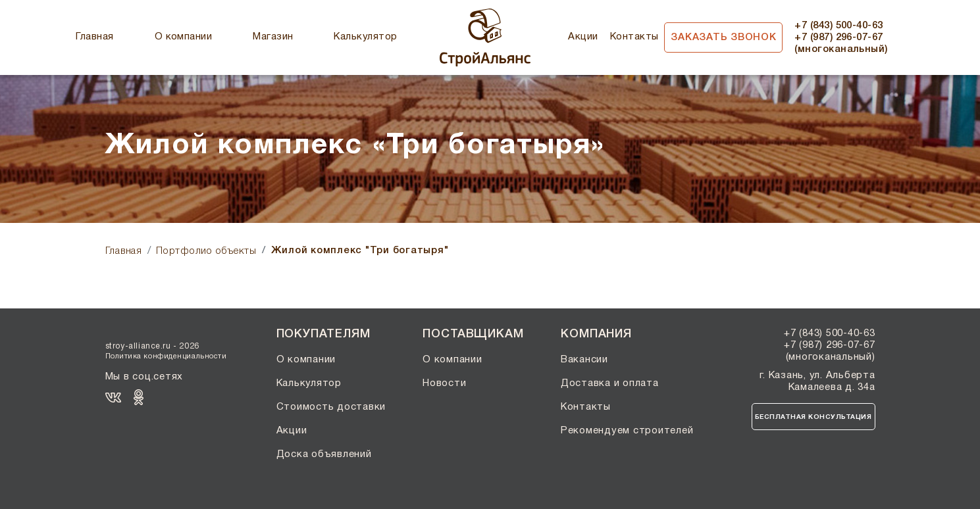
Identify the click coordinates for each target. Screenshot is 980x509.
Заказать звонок (723, 37)
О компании (184, 37)
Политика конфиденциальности (166, 356)
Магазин (273, 37)
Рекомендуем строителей (627, 431)
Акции (583, 37)
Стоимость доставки (331, 407)
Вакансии (584, 360)
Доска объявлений (324, 454)
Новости (444, 383)
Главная (94, 37)
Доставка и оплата (610, 383)
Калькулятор (365, 37)
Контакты (634, 37)
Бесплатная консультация (813, 417)
